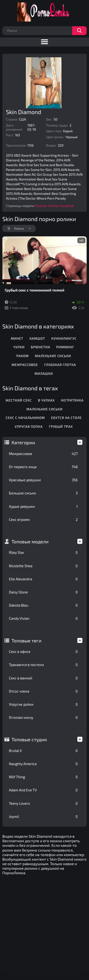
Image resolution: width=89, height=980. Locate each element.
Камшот (37, 338)
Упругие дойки (43, 704)
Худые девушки (43, 506)
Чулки (19, 347)
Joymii (43, 816)
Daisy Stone (43, 592)
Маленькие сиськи (53, 356)
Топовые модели (30, 541)
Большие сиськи (43, 493)
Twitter (53, 206)
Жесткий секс (19, 400)
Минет (17, 338)
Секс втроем (43, 519)
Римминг (65, 347)
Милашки (44, 373)
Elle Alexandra (43, 579)
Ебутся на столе (66, 418)
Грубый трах (61, 426)
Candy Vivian (43, 618)
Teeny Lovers (43, 803)
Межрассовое (43, 454)
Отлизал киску (43, 717)
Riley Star (43, 552)
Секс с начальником (25, 418)
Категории (23, 442)
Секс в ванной (43, 678)
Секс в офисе (43, 652)
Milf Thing (43, 777)
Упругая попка (29, 426)
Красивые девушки (43, 480)
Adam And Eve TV (43, 790)
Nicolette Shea (43, 566)
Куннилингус (64, 338)
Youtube (41, 206)
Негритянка (72, 400)
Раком (23, 356)
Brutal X (43, 751)
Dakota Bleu (43, 605)
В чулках (46, 400)
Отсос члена (43, 691)
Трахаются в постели (43, 665)
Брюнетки (40, 347)
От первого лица (43, 467)
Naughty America (43, 764)
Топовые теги (27, 641)
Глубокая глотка (60, 365)
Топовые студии (29, 739)
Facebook (66, 206)
